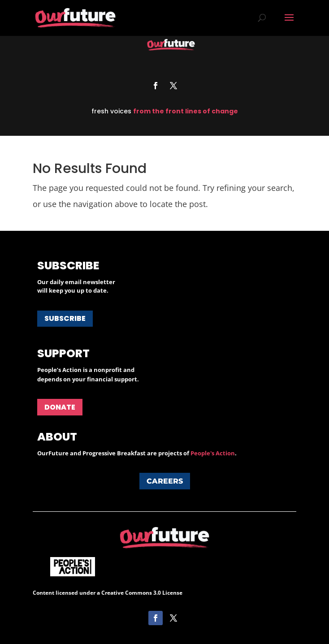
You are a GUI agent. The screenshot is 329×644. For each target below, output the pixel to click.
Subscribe (65, 318)
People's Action (213, 453)
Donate (60, 407)
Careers (165, 481)
